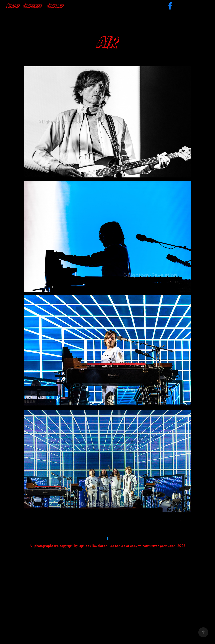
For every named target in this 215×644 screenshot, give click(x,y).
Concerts (32, 6)
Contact (55, 6)
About (13, 6)
